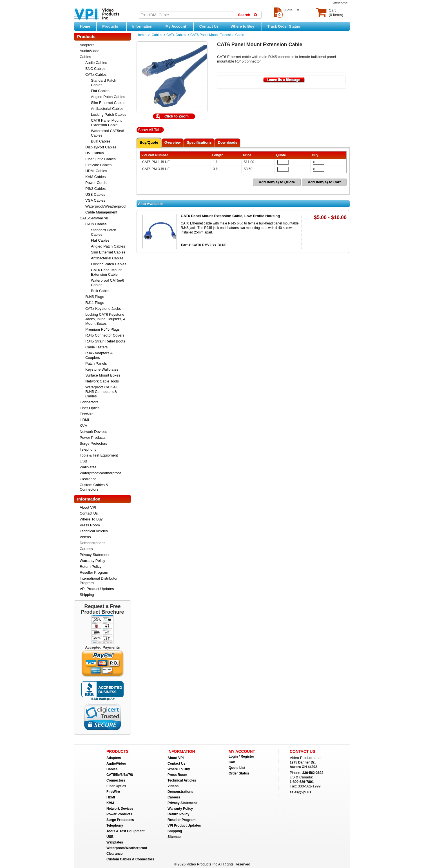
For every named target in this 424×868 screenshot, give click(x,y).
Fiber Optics (90, 408)
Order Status (239, 773)
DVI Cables (95, 153)
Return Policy (91, 567)
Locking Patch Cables (109, 114)
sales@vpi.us (300, 792)
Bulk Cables (101, 141)
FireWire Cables (98, 165)
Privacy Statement (95, 555)
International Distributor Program (99, 581)
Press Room (90, 525)
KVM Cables (95, 177)
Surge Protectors (93, 443)
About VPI (88, 507)
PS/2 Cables (95, 189)
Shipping (87, 595)
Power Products (93, 438)
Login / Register (241, 756)
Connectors (89, 402)
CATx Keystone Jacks (103, 309)
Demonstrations (92, 543)
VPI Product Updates (97, 589)
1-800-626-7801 (302, 782)
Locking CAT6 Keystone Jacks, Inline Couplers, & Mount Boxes (105, 319)
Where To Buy (91, 519)
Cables (85, 57)
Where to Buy (245, 26)
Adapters (87, 45)
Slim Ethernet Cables (108, 103)
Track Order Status (284, 26)
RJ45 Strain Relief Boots (105, 341)
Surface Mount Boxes (103, 375)
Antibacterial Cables (107, 109)
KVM (84, 426)
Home (85, 26)
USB (83, 461)
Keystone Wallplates (102, 369)
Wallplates (88, 467)
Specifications (199, 142)
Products (113, 26)
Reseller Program (94, 572)
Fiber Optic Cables (101, 159)
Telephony (88, 449)
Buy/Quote (149, 142)
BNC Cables (95, 69)
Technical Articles (94, 531)
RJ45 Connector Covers (105, 335)
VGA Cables (95, 200)
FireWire (87, 414)
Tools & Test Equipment (99, 455)
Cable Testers (96, 347)
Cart (232, 762)
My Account (178, 26)
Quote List (237, 768)
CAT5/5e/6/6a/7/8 (94, 218)
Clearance (88, 479)
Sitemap (174, 837)
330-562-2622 (313, 773)
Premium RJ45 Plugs (102, 329)
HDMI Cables (96, 171)
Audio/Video (90, 51)
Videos (85, 537)
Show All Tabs (150, 130)
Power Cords (96, 183)
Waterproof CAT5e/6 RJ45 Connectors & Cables (102, 392)
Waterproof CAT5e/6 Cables (108, 133)
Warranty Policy (92, 561)
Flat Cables (100, 91)
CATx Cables (96, 74)
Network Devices (93, 432)
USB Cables (95, 194)
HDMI (84, 420)
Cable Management (101, 212)
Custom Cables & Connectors (94, 487)
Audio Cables (96, 63)
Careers (86, 549)
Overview (173, 142)
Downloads (228, 142)
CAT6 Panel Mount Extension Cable (106, 123)
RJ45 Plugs (95, 297)
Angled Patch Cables (108, 97)
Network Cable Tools (102, 381)
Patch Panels (96, 363)
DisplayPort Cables (101, 147)
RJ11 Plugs (95, 303)
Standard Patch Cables (104, 83)
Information (145, 26)
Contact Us (209, 26)
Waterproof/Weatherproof (106, 206)
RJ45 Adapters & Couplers (99, 355)
